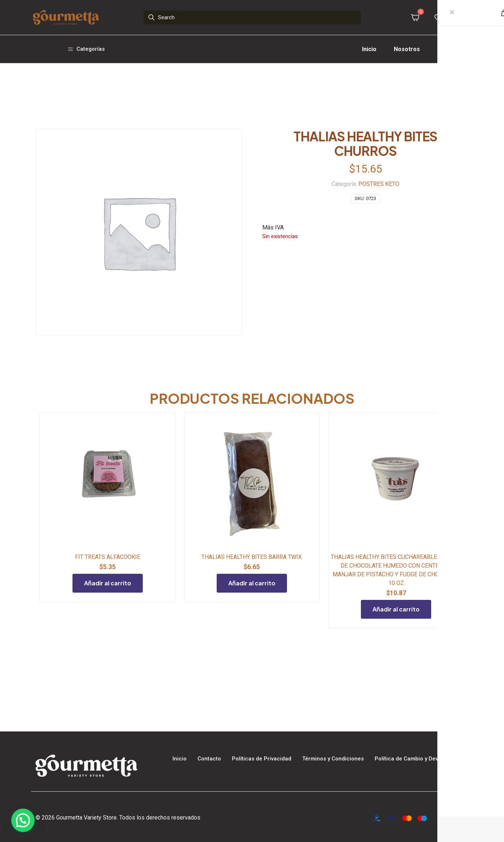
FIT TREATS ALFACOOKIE (108, 557)
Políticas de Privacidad (262, 759)
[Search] (252, 17)
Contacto (209, 759)
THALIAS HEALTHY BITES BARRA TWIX (252, 557)
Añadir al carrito (108, 583)
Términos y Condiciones (333, 759)
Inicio (180, 759)
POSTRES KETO (379, 184)
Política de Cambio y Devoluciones (419, 759)
